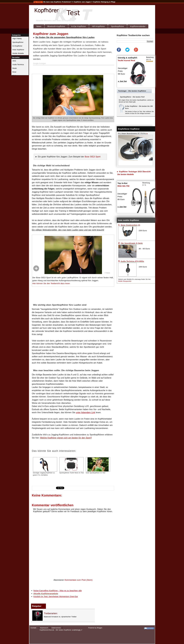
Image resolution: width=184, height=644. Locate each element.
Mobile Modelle (18, 53)
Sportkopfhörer (117, 26)
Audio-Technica (18, 65)
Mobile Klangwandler (125, 281)
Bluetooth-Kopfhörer (56, 26)
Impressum (44, 628)
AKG (14, 61)
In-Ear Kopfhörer (79, 26)
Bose (14, 72)
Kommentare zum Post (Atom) (79, 580)
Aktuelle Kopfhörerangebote (46, 593)
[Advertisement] (64, 69)
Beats (15, 68)
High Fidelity (17, 39)
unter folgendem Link (85, 412)
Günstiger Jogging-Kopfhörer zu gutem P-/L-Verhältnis (45, 467)
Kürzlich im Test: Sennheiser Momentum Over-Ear (56, 596)
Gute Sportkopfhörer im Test (98, 465)
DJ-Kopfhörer (17, 46)
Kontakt (33, 628)
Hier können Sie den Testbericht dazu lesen (51, 283)
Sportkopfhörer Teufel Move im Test (72, 465)
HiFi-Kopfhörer (98, 26)
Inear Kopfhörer (18, 50)
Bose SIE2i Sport (93, 157)
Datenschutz (56, 628)
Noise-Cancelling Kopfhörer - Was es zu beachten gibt (58, 591)
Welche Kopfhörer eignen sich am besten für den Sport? (66, 438)
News (39, 26)
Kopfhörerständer (138, 26)
